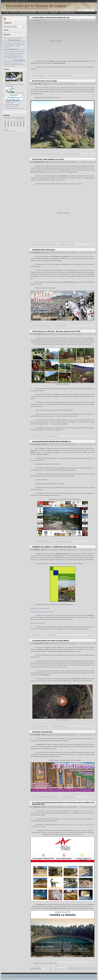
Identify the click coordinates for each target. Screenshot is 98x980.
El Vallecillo (6, 52)
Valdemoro (18, 64)
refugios (11, 61)
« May (5, 128)
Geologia (17, 53)
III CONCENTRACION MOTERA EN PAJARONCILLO (51, 442)
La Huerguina (19, 55)
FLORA (21, 52)
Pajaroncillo (50, 541)
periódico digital (38, 665)
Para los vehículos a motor (67, 13)
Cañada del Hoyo (38, 962)
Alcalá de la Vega (8, 38)
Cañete (35, 326)
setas (21, 63)
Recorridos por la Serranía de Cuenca (36, 6)
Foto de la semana (43, 13)
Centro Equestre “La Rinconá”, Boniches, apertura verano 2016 (56, 331)
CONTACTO (24, 1)
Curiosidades (60, 726)
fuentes (13, 53)
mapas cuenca (7, 56)
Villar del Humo (7, 66)
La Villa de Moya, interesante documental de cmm (51, 18)
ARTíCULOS (14, 13)
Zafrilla (13, 66)
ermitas (16, 52)
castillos (51, 75)
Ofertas (5, 58)
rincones (67, 75)
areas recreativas (17, 38)
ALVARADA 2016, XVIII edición (44, 250)
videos (71, 75)
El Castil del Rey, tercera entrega (44, 81)
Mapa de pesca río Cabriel (38, 623)
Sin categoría (57, 154)
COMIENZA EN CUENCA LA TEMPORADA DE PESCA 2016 (54, 547)
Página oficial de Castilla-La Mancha (40, 608)
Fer (45, 20)
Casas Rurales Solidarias (9, 44)
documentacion (41, 75)
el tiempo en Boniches (10, 131)
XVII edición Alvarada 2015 (42, 732)
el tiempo (6, 130)
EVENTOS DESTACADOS (44, 326)
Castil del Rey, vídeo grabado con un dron (48, 159)
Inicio (7, 13)
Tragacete (6, 64)
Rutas (52, 154)
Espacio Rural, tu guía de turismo (14, 108)
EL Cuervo (22, 50)
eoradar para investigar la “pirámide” (42, 681)
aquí (61, 452)
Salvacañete (11, 63)
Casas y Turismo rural (11, 107)
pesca (55, 635)
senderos (17, 63)
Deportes (41, 436)
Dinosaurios (45, 964)
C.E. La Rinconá (15, 93)
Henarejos (23, 53)
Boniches (36, 154)
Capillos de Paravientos (12, 43)
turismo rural (12, 64)
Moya (35, 75)
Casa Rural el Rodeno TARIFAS (12, 1)
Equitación (55, 436)
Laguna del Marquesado (9, 55)
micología (14, 56)
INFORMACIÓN (54, 13)
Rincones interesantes (44, 154)
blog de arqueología (89, 649)
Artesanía (6, 41)
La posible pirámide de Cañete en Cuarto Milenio (50, 641)
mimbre (18, 56)
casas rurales (21, 43)
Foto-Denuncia (7, 53)
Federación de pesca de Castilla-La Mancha (42, 612)
